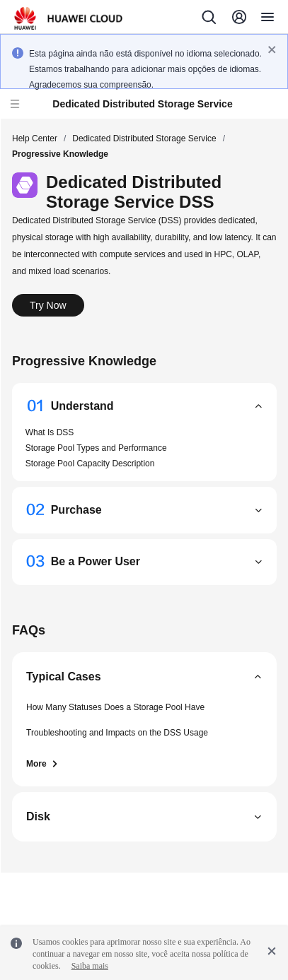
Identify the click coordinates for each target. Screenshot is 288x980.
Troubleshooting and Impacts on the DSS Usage (117, 733)
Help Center (35, 138)
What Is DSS (50, 432)
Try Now (48, 305)
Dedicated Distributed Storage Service (144, 138)
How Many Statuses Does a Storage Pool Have (115, 707)
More (43, 764)
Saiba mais (90, 966)
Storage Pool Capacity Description (90, 464)
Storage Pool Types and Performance (96, 448)
